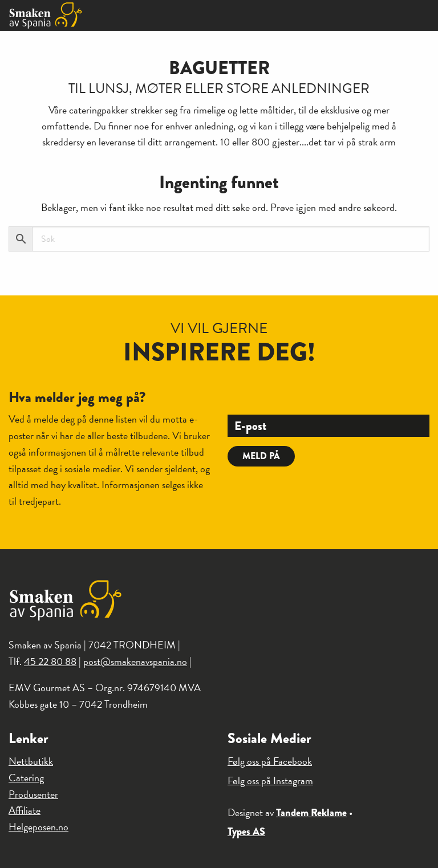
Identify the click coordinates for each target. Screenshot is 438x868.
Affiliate (25, 810)
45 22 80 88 (50, 661)
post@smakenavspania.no (135, 661)
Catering (26, 778)
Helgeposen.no (38, 827)
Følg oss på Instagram (270, 780)
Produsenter (33, 794)
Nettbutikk (31, 761)
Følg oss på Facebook (270, 761)
